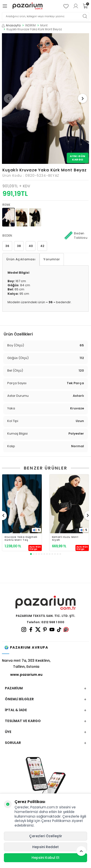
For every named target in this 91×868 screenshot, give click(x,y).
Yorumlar (52, 259)
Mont (44, 25)
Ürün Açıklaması (21, 259)
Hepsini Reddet (45, 847)
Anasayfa (11, 25)
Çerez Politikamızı (56, 821)
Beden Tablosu (76, 236)
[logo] (28, 6)
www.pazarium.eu (26, 675)
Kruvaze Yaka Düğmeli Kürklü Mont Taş (21, 539)
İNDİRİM (30, 25)
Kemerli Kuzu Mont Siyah (65, 539)
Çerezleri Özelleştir (46, 836)
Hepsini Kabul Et (45, 858)
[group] (45, 99)
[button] (8, 98)
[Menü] (6, 6)
